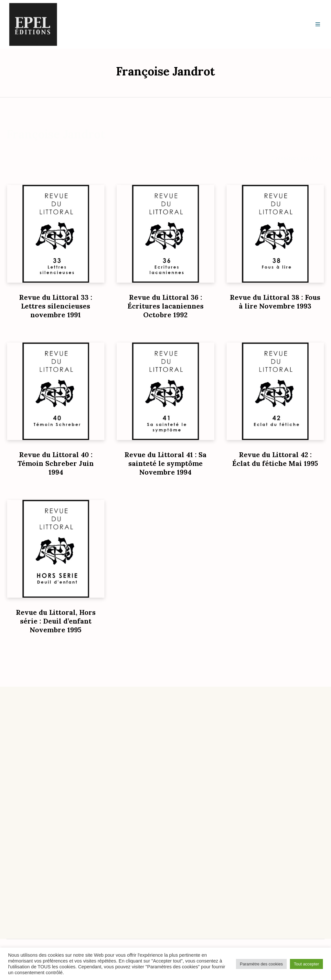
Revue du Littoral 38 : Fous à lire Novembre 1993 (275, 302)
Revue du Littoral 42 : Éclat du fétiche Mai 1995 (275, 459)
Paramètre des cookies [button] (261, 964)
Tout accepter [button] (306, 964)
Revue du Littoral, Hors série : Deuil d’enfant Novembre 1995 (56, 621)
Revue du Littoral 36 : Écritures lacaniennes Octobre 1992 (165, 306)
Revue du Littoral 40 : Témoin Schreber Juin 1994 (56, 463)
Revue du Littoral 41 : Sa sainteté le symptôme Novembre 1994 (165, 463)
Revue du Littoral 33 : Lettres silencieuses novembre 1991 (56, 306)
